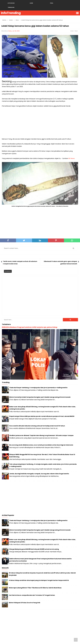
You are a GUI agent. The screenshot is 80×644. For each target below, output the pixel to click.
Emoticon (8, 267)
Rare (76, 27)
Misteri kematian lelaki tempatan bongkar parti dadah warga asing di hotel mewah (40, 393)
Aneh (72, 27)
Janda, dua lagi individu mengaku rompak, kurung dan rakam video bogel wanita (39, 469)
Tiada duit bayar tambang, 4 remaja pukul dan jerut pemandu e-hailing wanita (38, 383)
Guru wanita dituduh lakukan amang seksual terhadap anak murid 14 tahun (37, 422)
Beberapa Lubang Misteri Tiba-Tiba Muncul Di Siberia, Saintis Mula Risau (35, 583)
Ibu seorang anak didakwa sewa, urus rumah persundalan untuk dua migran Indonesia (41, 441)
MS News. (72, 154)
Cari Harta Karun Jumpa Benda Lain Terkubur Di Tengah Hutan (32, 591)
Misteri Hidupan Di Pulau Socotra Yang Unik (25, 598)
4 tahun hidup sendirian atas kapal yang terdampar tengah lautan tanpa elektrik (39, 576)
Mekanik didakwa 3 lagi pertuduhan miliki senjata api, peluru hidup (30, 323)
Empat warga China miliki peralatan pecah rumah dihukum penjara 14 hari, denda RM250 (42, 412)
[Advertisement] (40, 118)
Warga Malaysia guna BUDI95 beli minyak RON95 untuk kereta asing (34, 545)
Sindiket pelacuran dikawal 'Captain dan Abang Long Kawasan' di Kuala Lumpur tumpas (41, 431)
